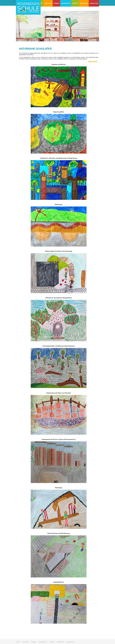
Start (18, 642)
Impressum (84, 3)
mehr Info (93, 62)
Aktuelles (48, 3)
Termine (56, 3)
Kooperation (66, 3)
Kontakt (75, 3)
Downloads (94, 3)
